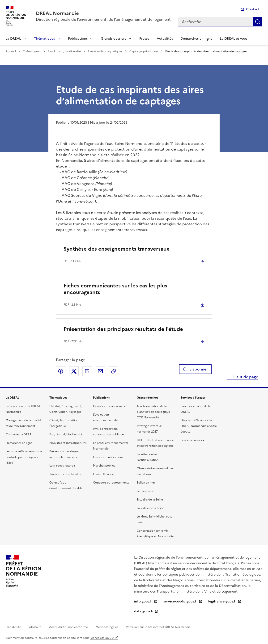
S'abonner (195, 369)
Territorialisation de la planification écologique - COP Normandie (154, 412)
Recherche (258, 22)
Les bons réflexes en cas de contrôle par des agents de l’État (24, 457)
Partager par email (100, 371)
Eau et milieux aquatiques (105, 51)
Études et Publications (108, 457)
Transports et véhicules (65, 474)
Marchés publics (104, 466)
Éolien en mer (146, 483)
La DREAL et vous (234, 39)
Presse (144, 39)
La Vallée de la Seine (150, 508)
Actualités (165, 39)
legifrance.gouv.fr (223, 601)
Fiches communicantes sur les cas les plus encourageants (115, 289)
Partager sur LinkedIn (87, 371)
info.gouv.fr (144, 601)
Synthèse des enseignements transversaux (116, 249)
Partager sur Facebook (61, 371)
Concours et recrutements (111, 483)
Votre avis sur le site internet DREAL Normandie (158, 627)
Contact (253, 9)
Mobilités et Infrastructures (68, 443)
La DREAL (13, 39)
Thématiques (44, 39)
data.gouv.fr (144, 611)
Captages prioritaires (144, 51)
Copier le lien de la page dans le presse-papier (114, 371)
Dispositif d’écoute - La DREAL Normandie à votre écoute (199, 426)
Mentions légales (107, 627)
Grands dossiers (113, 39)
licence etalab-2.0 (102, 638)
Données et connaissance (110, 406)
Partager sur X (74, 371)
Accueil (11, 51)
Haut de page (245, 377)
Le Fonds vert (146, 491)
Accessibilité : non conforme (68, 627)
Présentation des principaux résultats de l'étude (123, 329)
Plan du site (13, 627)
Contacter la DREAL (19, 434)
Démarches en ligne (196, 39)
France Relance (103, 474)
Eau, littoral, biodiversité (64, 51)
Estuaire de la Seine (150, 500)
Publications (78, 39)
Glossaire (35, 627)
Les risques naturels (62, 466)
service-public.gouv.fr (181, 601)
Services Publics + (192, 440)
